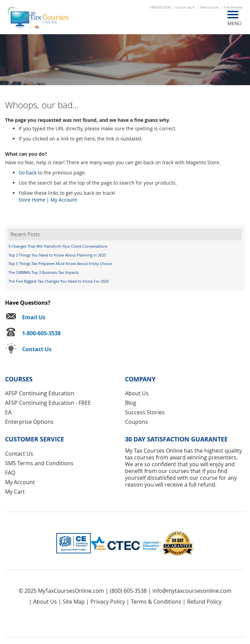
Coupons (137, 422)
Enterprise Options (29, 422)
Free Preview (233, 7)
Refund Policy (204, 602)
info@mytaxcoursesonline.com (192, 591)
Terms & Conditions (156, 602)
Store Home (32, 200)
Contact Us (19, 454)
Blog (131, 403)
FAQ (10, 473)
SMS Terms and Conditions (39, 463)
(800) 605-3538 (128, 591)
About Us (137, 393)
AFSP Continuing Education (40, 393)
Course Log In (185, 7)
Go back (28, 173)
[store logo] (39, 19)
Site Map (74, 602)
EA (8, 412)
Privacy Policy (108, 602)
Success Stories (145, 412)
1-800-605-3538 (160, 7)
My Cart (15, 492)
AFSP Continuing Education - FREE (48, 403)
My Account (64, 200)
